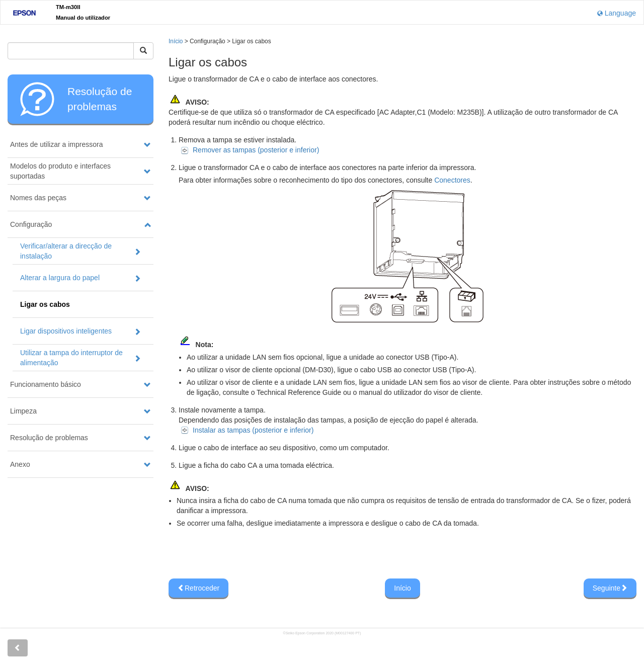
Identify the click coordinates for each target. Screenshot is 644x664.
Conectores (452, 180)
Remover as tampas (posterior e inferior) (256, 150)
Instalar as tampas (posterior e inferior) (253, 430)
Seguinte (610, 588)
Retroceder (198, 588)
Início (176, 41)
